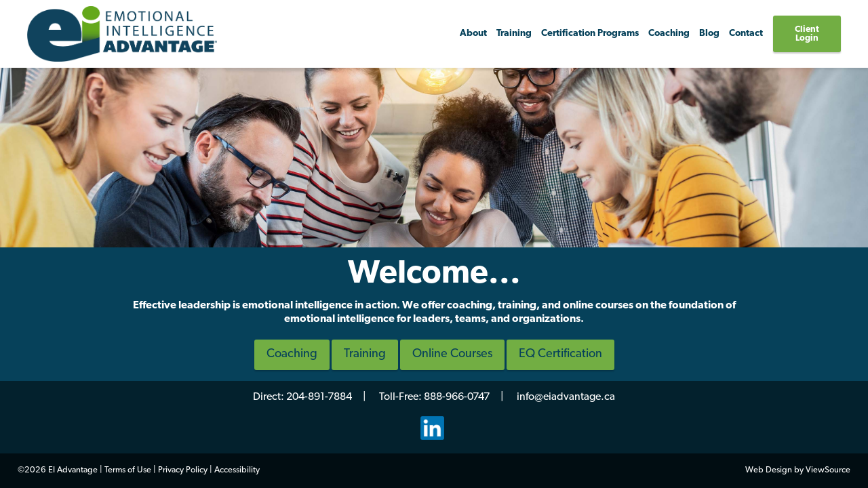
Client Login (807, 34)
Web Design (769, 470)
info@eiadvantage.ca (566, 397)
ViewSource (828, 470)
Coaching (292, 354)
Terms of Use (128, 470)
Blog (709, 34)
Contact (746, 34)
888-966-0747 (457, 397)
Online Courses (452, 354)
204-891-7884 (319, 397)
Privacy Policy (183, 470)
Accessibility (237, 470)
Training (514, 34)
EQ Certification (560, 354)
